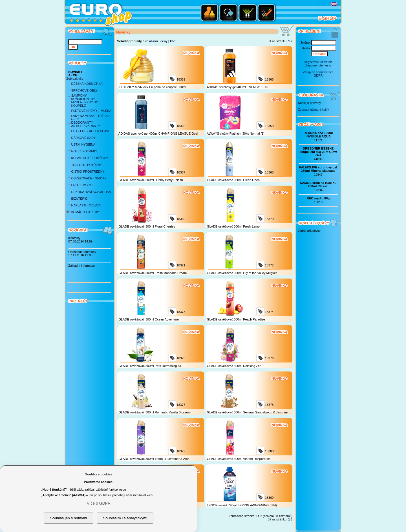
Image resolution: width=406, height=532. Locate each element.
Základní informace (81, 266)
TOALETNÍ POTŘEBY (86, 165)
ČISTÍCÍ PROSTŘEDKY (88, 172)
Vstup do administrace (318, 72)
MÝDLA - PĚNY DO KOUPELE (85, 104)
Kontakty (74, 238)
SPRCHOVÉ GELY (84, 90)
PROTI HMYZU (82, 185)
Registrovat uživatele (318, 62)
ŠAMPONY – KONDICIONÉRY (83, 97)
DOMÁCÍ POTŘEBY (85, 212)
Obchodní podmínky (82, 252)
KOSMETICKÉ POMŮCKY (90, 158)
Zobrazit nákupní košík (314, 110)
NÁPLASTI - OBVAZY (86, 205)
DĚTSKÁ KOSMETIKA (87, 84)
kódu (174, 41)
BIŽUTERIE (79, 199)
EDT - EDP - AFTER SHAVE (91, 131)
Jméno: (305, 43)
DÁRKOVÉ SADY (83, 138)
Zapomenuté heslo (318, 65)
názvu (154, 41)
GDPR (318, 75)
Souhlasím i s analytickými (125, 518)
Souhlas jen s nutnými (69, 518)
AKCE (73, 75)
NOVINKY (75, 72)
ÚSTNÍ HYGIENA (83, 144)
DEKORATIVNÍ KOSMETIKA (91, 192)
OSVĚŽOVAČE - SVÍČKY (89, 178)
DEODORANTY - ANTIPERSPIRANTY (86, 124)
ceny (164, 41)
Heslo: (306, 48)
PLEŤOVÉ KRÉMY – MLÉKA (91, 111)
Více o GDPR (99, 503)
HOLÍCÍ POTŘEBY (84, 151)
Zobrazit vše (75, 79)
